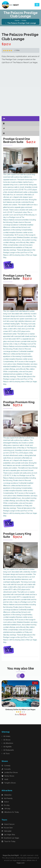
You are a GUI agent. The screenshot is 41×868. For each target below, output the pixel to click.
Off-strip (6, 809)
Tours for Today (9, 841)
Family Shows (8, 776)
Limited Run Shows (10, 772)
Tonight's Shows (9, 783)
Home (17, 20)
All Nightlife (7, 747)
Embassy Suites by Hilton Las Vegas (20, 710)
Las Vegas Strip (8, 835)
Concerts (6, 769)
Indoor (5, 802)
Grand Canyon (8, 824)
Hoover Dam (7, 828)
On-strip (6, 805)
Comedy (6, 766)
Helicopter (7, 831)
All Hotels (6, 736)
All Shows (6, 740)
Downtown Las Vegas (10, 838)
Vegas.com (20, 863)
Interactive (7, 795)
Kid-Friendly (7, 798)
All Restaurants (8, 750)
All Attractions (7, 743)
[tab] (20, 119)
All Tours (6, 754)
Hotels (24, 20)
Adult (5, 779)
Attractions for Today (10, 812)
